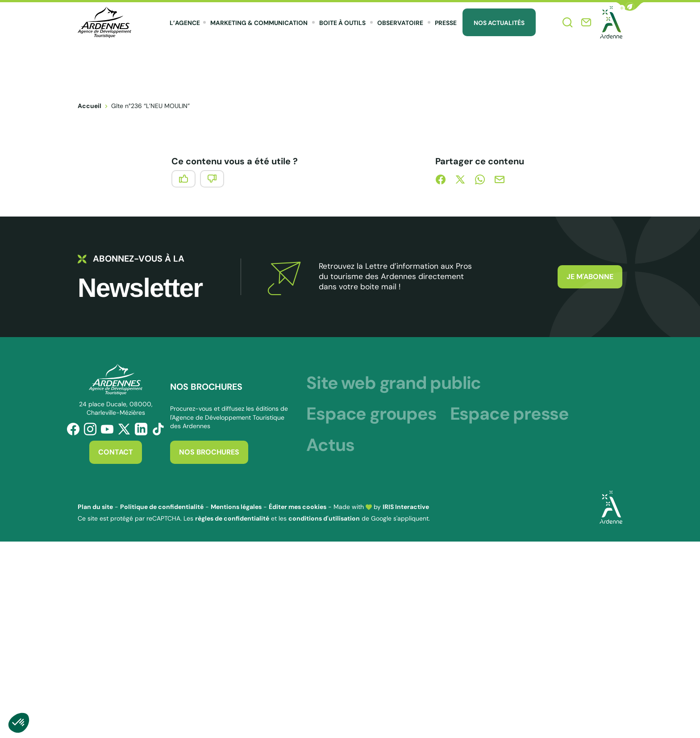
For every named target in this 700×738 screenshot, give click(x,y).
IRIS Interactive (406, 507)
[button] (630, 6)
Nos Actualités (499, 23)
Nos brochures (209, 452)
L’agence (185, 23)
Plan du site (95, 507)
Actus (330, 445)
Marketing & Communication (259, 23)
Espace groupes (371, 414)
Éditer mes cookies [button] (298, 507)
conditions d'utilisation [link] (324, 518)
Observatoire (400, 23)
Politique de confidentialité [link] (162, 507)
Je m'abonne (590, 277)
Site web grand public (394, 383)
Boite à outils (342, 23)
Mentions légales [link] (236, 507)
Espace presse (509, 414)
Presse (446, 23)
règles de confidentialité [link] (232, 518)
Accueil (90, 106)
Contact (116, 452)
